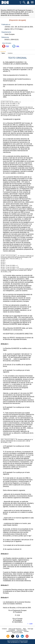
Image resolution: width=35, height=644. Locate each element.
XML (18, 46)
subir (31, 624)
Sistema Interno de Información (14, 631)
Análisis (10, 53)
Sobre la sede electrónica (15, 629)
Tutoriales (26, 631)
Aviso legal (30, 629)
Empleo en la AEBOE (17, 633)
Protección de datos (22, 630)
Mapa (24, 629)
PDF (7, 46)
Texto (3, 53)
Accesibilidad (12, 630)
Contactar (4, 629)
